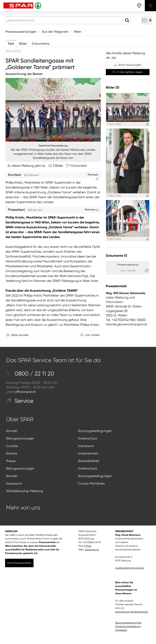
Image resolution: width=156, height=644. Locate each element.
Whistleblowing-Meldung (24, 491)
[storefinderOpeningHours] (139, 6)
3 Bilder (58, 166)
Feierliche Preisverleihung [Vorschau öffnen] (53, 146)
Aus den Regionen (55, 32)
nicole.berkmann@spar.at (130, 568)
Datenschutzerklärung (128, 626)
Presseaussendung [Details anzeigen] (128, 265)
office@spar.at (25, 392)
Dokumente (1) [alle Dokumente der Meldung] (116, 256)
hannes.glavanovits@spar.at (126, 324)
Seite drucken (20, 335)
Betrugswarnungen (20, 438)
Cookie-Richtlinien (92, 483)
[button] (147, 21)
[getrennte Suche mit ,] (68, 20)
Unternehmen (88, 453)
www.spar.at (92, 550)
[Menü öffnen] (150, 6)
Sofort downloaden (128, 65)
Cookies (12, 446)
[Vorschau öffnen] (53, 110)
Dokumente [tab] (41, 44)
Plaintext (92, 210)
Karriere (12, 453)
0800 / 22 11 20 (30, 374)
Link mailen (92, 335)
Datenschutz (88, 438)
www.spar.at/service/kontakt (132, 612)
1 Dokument (78, 166)
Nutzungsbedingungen (95, 431)
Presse (11, 461)
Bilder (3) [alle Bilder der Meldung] (113, 87)
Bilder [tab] (23, 44)
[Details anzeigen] (148, 124)
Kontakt (12, 431)
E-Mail (88, 546)
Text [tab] (11, 44)
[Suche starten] (127, 21)
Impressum (86, 446)
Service (20, 401)
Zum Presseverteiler (19, 563)
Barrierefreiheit (89, 461)
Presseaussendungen (21, 32)
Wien (77, 32)
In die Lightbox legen (128, 72)
